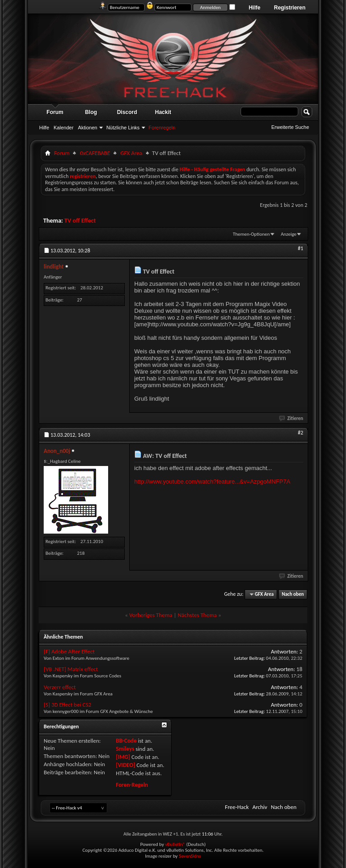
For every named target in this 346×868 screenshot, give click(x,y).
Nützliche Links (123, 128)
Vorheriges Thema (151, 615)
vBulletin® (175, 844)
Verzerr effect (60, 687)
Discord (127, 112)
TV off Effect (80, 221)
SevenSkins (190, 856)
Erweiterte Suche (290, 127)
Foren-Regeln (132, 785)
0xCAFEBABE (95, 153)
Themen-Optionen (251, 234)
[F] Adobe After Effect (69, 651)
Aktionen (88, 128)
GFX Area (131, 153)
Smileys (125, 749)
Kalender (64, 128)
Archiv (260, 807)
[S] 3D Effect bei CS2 (68, 705)
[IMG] (123, 757)
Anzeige (289, 234)
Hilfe (255, 8)
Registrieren (290, 8)
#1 (300, 248)
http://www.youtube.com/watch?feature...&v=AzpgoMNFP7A (212, 482)
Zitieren (291, 418)
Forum (55, 112)
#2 (300, 433)
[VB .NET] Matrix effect (71, 669)
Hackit (163, 112)
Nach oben (293, 594)
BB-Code (126, 741)
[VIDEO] (125, 765)
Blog (91, 112)
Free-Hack (237, 807)
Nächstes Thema (197, 615)
